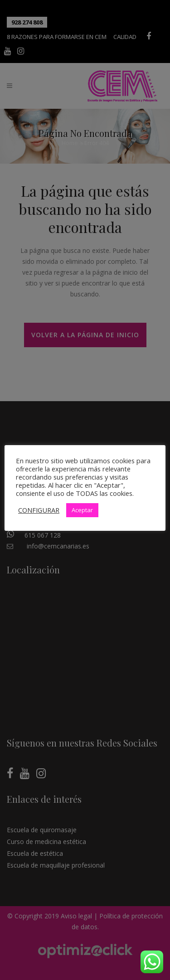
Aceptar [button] (82, 510)
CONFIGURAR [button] (39, 510)
